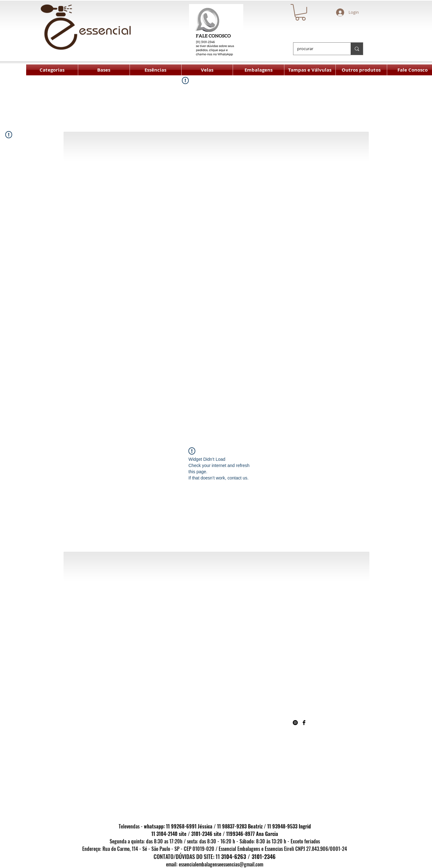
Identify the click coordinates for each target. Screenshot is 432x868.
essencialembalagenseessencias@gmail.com (221, 864)
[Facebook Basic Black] (304, 723)
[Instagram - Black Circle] (295, 723)
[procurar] (317, 49)
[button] (300, 12)
